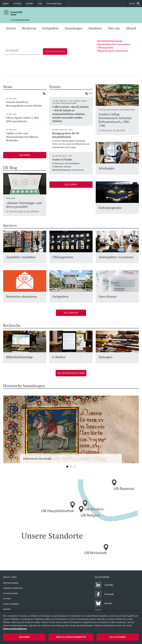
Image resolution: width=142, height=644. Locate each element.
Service (11, 28)
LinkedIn (104, 585)
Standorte (95, 28)
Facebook (104, 594)
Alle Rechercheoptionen (71, 373)
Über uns (114, 28)
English (6, 3)
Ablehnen (24, 637)
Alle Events (71, 185)
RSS (89, 93)
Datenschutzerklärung (15, 629)
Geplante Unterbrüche (13, 588)
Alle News (25, 155)
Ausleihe (7, 609)
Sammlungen (74, 28)
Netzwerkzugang (11, 583)
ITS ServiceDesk (11, 593)
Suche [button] (134, 4)
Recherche (29, 28)
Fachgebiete (51, 28)
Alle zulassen (118, 637)
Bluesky (104, 603)
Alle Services (71, 313)
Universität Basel (54, 3)
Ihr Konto (18, 3)
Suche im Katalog (11, 604)
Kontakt (30, 3)
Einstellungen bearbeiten (71, 637)
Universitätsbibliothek (20, 20)
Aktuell (131, 28)
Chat (40, 3)
